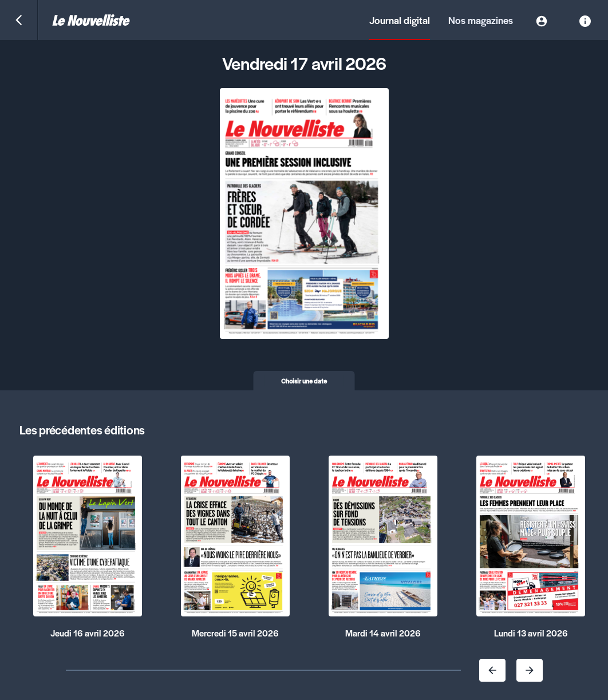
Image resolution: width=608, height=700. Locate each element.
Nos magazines (481, 20)
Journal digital (400, 20)
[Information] (585, 20)
